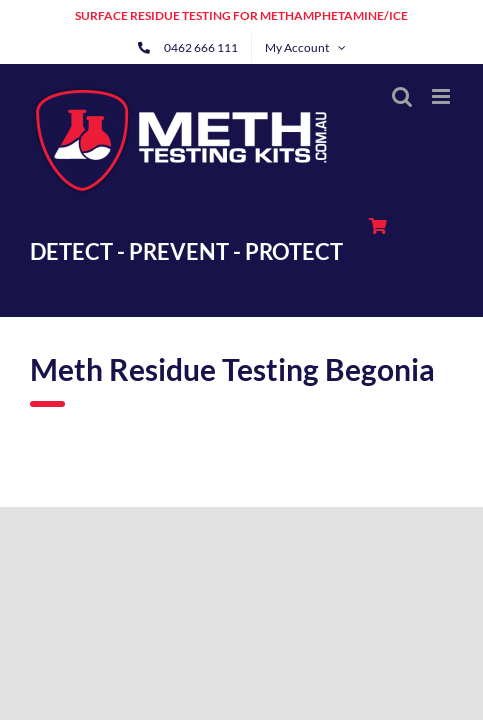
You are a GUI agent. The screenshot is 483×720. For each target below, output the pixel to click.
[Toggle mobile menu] (442, 96)
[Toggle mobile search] (402, 96)
